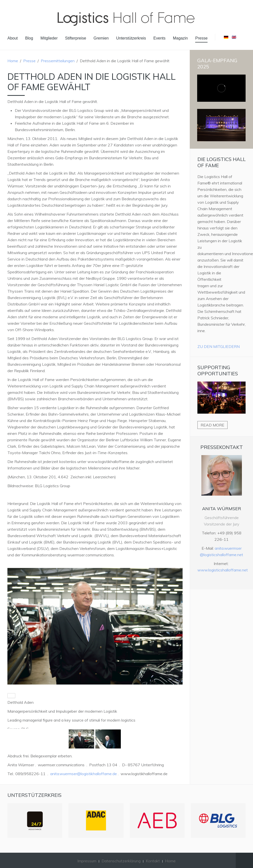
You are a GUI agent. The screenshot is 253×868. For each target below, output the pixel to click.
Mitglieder (49, 38)
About (13, 38)
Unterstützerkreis (131, 38)
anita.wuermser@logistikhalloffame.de (84, 774)
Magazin (180, 38)
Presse (201, 38)
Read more (212, 425)
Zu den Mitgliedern (219, 346)
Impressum (87, 861)
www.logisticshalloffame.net (223, 570)
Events (159, 38)
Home (13, 61)
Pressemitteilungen (58, 61)
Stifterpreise (75, 38)
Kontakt (153, 861)
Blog (29, 38)
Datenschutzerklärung (121, 861)
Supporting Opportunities (218, 370)
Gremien (101, 38)
